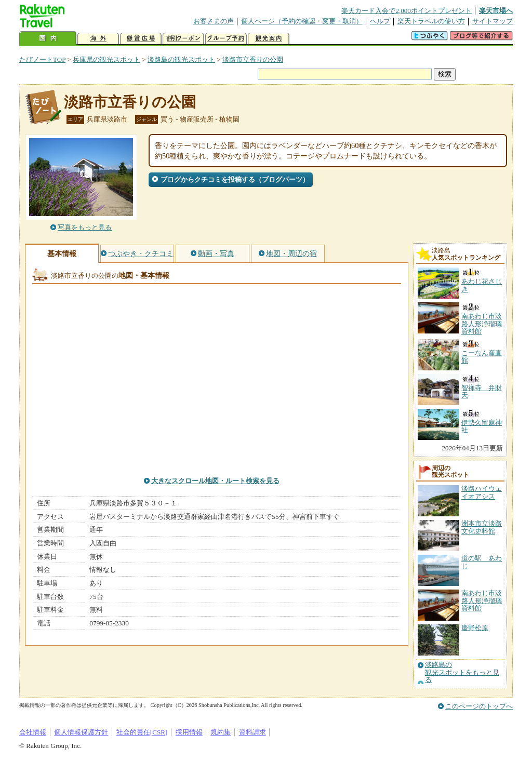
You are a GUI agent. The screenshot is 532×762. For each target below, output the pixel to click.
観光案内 (269, 39)
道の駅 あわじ (482, 562)
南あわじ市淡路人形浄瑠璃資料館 (482, 600)
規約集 (221, 732)
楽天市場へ (496, 11)
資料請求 (252, 732)
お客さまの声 (214, 21)
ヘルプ (380, 21)
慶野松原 (475, 628)
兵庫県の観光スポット (107, 59)
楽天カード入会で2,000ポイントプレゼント (407, 11)
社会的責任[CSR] (142, 732)
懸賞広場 (141, 39)
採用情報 (189, 732)
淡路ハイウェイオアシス (482, 492)
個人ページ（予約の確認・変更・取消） (302, 21)
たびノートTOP (42, 59)
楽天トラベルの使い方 (431, 21)
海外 (98, 39)
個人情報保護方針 (81, 732)
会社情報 (33, 732)
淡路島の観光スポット (181, 59)
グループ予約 (226, 39)
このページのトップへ (479, 706)
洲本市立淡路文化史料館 (482, 527)
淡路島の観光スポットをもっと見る (462, 672)
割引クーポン (183, 39)
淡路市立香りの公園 (253, 59)
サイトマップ (493, 21)
